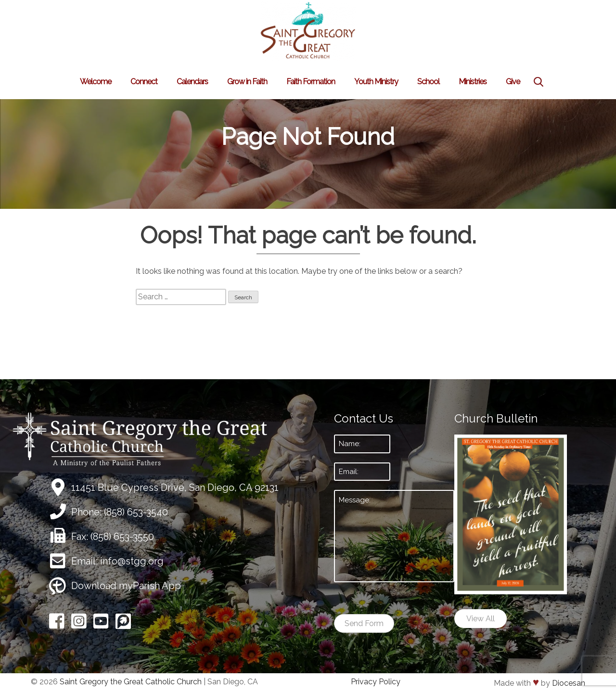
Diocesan (569, 683)
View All (481, 619)
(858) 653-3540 (136, 512)
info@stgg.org (132, 561)
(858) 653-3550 (122, 537)
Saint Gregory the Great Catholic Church (131, 682)
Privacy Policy (376, 682)
